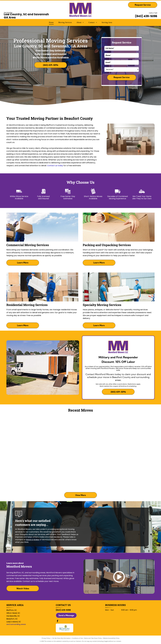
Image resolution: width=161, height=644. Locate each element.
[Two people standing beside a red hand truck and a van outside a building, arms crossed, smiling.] (99, 434)
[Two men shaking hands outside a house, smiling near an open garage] (25, 434)
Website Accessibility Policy (111, 638)
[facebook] (58, 621)
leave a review (33, 540)
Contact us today (55, 166)
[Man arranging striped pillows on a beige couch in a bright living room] (99, 471)
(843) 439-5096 (146, 16)
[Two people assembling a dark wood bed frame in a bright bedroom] (25, 471)
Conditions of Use (77, 638)
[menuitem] (51, 22)
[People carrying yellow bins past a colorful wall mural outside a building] (62, 471)
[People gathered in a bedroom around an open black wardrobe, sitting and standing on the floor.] (136, 434)
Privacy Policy (46, 638)
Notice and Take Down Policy (93, 638)
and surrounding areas (16, 624)
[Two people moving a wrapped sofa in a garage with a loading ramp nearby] (136, 471)
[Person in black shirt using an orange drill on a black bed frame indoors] (62, 434)
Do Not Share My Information (62, 638)
